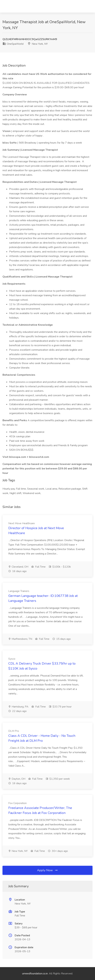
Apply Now (48, 870)
